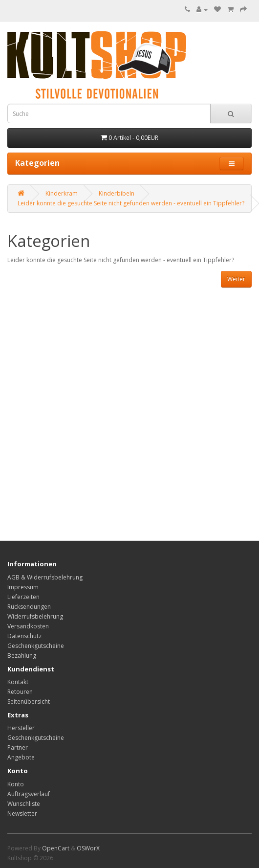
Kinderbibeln (117, 193)
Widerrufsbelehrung (35, 616)
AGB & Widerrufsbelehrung (45, 577)
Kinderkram (62, 193)
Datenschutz (24, 636)
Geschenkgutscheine (36, 646)
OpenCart (56, 848)
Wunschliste (24, 804)
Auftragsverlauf (29, 794)
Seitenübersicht (29, 701)
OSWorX (88, 848)
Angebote (21, 757)
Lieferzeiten (23, 597)
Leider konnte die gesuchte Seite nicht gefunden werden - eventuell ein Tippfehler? (131, 203)
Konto (16, 784)
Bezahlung (22, 656)
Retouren (20, 692)
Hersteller (21, 728)
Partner (18, 747)
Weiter (236, 279)
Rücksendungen (29, 607)
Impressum (23, 587)
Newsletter (22, 813)
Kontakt (18, 682)
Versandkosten (28, 626)
